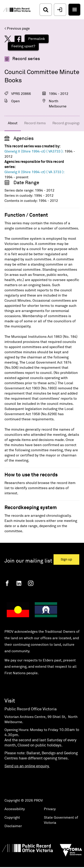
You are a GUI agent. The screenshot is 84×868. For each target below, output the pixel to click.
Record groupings (66, 123)
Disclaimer (13, 826)
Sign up (66, 559)
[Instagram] (31, 583)
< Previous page (17, 28)
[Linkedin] (19, 583)
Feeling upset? (23, 46)
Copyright (12, 818)
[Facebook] (7, 583)
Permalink (37, 39)
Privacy (50, 809)
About (13, 123)
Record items (35, 123)
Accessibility (15, 809)
